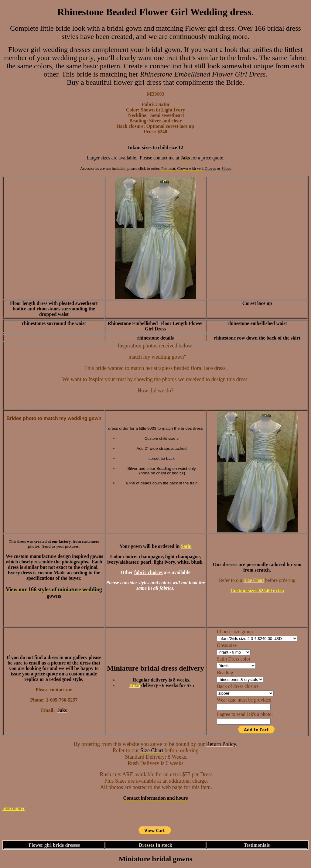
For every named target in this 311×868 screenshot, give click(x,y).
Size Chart (254, 580)
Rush (135, 685)
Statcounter (14, 808)
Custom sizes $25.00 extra (257, 591)
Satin (186, 546)
